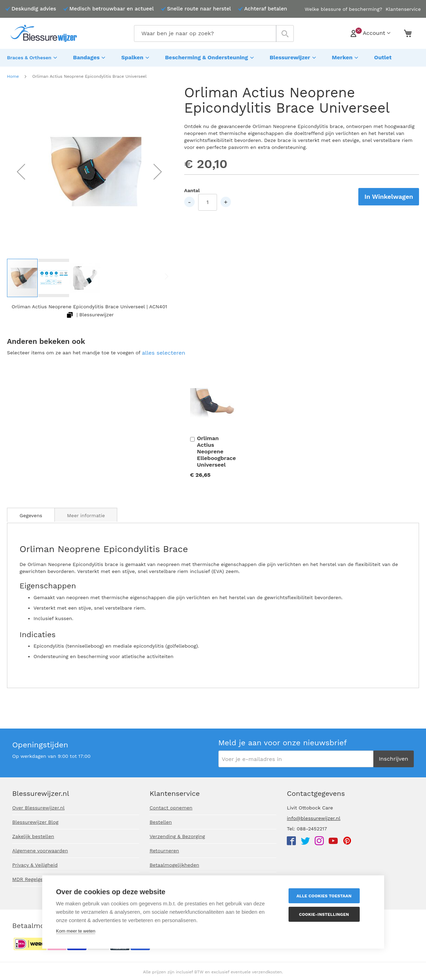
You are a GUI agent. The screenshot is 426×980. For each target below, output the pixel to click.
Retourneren (165, 851)
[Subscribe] (394, 759)
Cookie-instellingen (328, 914)
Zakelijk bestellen (33, 836)
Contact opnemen (171, 808)
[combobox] (214, 33)
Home (13, 75)
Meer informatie (86, 514)
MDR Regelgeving (32, 879)
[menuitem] (33, 57)
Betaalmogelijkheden (174, 865)
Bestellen (161, 822)
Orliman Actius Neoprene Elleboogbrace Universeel (217, 450)
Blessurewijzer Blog (35, 822)
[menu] (213, 57)
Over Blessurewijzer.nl (38, 808)
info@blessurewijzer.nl (313, 818)
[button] (21, 170)
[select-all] (164, 351)
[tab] (31, 513)
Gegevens (31, 514)
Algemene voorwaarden (40, 851)
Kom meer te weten (76, 931)
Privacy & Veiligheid (35, 865)
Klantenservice (403, 9)
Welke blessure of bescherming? (343, 9)
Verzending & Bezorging (177, 836)
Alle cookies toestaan (329, 896)
